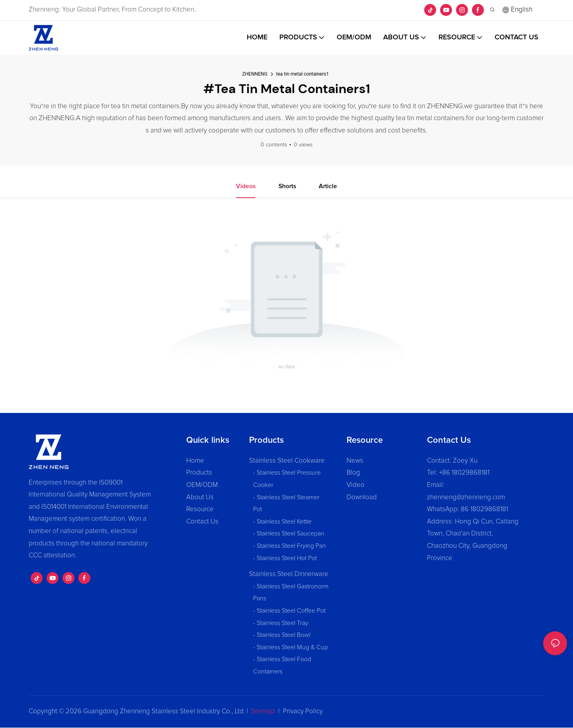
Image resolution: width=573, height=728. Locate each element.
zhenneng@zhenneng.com (466, 497)
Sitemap (263, 711)
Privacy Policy (303, 711)
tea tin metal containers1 (303, 74)
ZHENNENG (255, 74)
